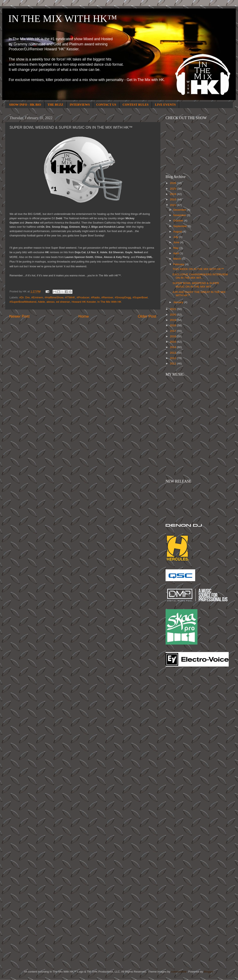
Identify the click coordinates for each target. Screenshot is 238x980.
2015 (173, 342)
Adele (41, 302)
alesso (50, 302)
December (180, 210)
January (179, 302)
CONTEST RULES (135, 105)
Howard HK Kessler (84, 302)
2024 (173, 194)
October (179, 221)
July (176, 237)
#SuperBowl (140, 297)
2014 (173, 347)
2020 (173, 315)
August (178, 232)
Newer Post (19, 316)
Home (84, 316)
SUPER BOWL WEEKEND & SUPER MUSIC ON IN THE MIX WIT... (196, 285)
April (176, 253)
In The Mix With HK (109, 302)
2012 (173, 358)
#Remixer (107, 297)
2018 (173, 325)
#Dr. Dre (24, 297)
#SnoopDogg (123, 297)
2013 (173, 353)
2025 (173, 189)
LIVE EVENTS (165, 105)
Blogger (208, 972)
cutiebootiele (179, 972)
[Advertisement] (182, 736)
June (177, 242)
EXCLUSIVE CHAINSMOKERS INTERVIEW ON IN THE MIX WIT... (200, 276)
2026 (173, 183)
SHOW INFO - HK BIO (25, 105)
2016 (173, 336)
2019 (173, 320)
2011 (173, 364)
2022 (173, 205)
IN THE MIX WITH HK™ (63, 19)
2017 (173, 331)
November (180, 215)
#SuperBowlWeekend (23, 302)
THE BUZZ (55, 105)
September (180, 226)
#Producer (83, 297)
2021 (173, 309)
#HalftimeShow (54, 297)
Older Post (147, 316)
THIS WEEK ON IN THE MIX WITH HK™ (198, 269)
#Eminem (37, 297)
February (179, 264)
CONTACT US (106, 105)
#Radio (95, 297)
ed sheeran (63, 302)
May (176, 248)
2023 (173, 199)
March (177, 259)
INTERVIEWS (80, 105)
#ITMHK (70, 297)
